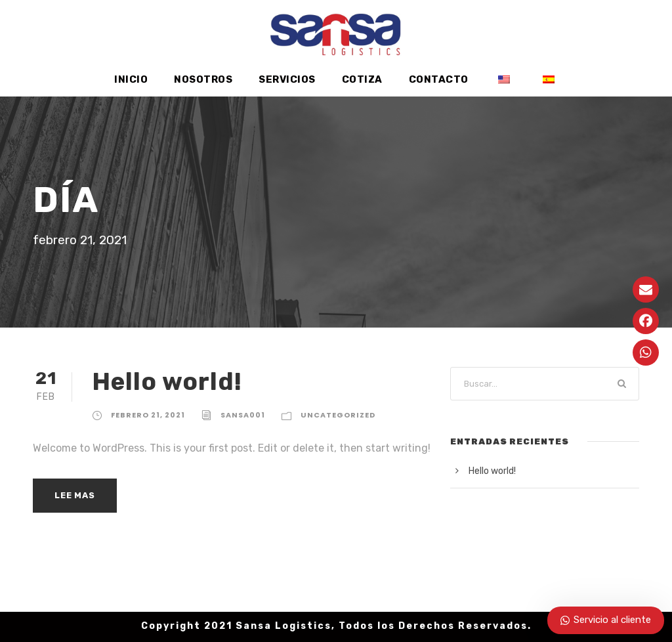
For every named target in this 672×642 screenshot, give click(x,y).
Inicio (133, 80)
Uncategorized (336, 415)
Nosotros (205, 80)
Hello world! (165, 381)
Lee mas (75, 495)
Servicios (289, 80)
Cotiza (363, 80)
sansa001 (244, 415)
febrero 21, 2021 (149, 415)
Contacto (437, 80)
